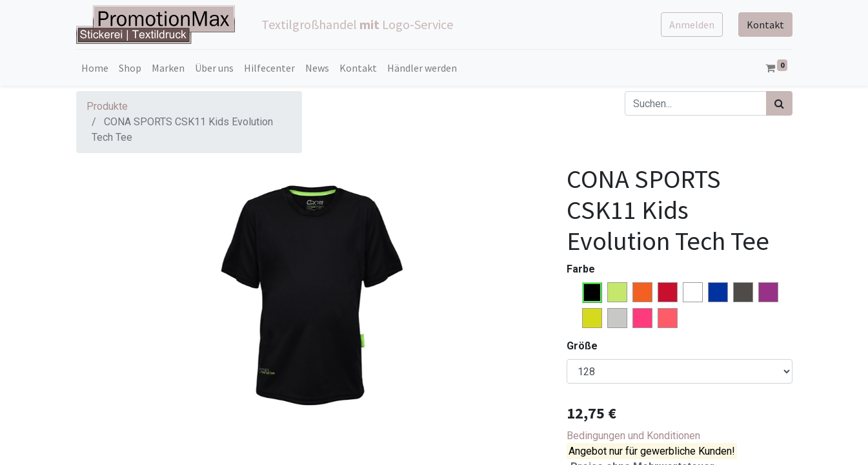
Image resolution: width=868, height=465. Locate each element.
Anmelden (692, 25)
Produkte (107, 106)
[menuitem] (95, 68)
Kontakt (765, 25)
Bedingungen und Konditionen (633, 436)
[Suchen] (779, 103)
